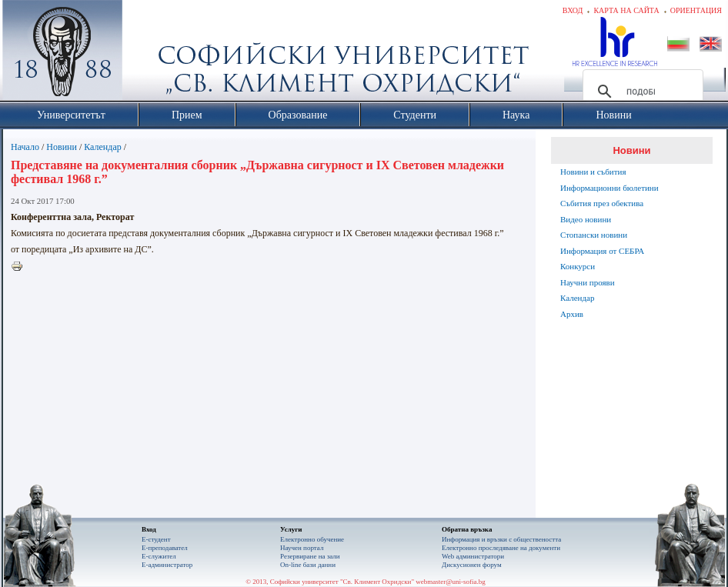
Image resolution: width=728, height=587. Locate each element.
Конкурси (578, 266)
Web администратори (473, 556)
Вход (573, 10)
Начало (25, 147)
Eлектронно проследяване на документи (501, 548)
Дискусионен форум (472, 565)
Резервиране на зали (310, 556)
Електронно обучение (312, 539)
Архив (572, 314)
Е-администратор (167, 565)
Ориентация (696, 10)
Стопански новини (594, 235)
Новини (62, 147)
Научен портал (302, 548)
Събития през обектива (602, 203)
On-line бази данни (308, 565)
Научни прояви (588, 282)
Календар (102, 147)
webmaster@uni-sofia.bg (451, 582)
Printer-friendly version (21, 267)
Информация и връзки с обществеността (501, 539)
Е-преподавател (165, 548)
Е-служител (159, 556)
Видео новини (586, 219)
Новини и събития (593, 172)
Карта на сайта (626, 10)
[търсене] (641, 92)
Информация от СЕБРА (602, 251)
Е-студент (156, 539)
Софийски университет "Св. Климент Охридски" (149, 54)
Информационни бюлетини (609, 188)
